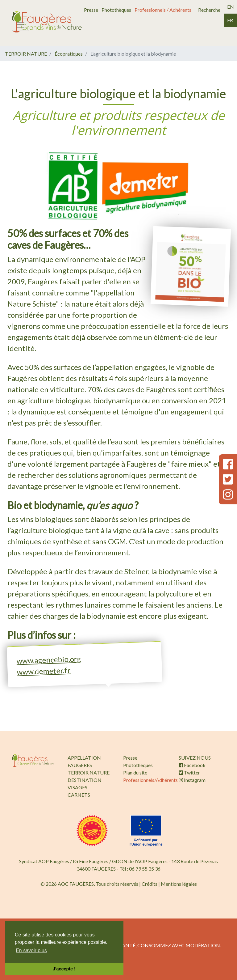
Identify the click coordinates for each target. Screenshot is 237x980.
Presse (91, 10)
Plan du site (135, 772)
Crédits (150, 884)
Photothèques (116, 10)
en (231, 7)
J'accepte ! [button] (64, 969)
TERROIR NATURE (26, 54)
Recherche (209, 10)
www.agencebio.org (49, 660)
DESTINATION (85, 780)
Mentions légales (179, 884)
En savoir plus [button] (31, 950)
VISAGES (77, 787)
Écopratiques (69, 54)
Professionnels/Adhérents (150, 780)
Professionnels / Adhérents (163, 10)
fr (230, 20)
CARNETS (79, 795)
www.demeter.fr (44, 671)
